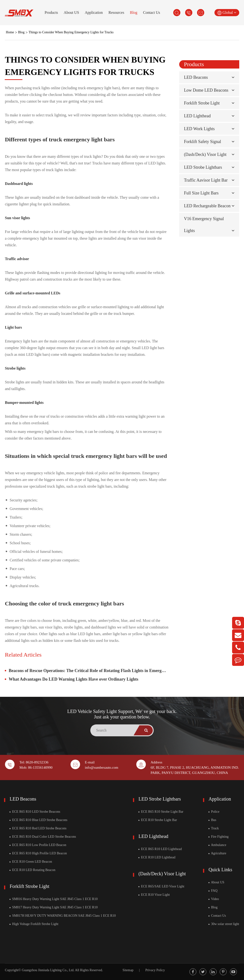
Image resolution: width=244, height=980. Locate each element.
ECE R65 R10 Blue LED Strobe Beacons (38, 820)
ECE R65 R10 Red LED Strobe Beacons (38, 828)
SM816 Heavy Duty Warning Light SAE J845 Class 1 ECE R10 (53, 899)
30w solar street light (224, 924)
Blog (134, 12)
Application (94, 12)
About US (71, 12)
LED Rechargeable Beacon (207, 206)
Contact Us (152, 12)
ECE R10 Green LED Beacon (31, 862)
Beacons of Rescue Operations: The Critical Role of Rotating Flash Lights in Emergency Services (89, 671)
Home (10, 32)
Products (51, 12)
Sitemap (128, 970)
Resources (116, 12)
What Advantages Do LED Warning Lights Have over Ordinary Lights (73, 679)
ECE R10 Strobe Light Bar (158, 820)
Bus (212, 820)
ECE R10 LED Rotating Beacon (32, 870)
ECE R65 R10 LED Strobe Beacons (35, 812)
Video (214, 899)
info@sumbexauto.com (102, 767)
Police (214, 812)
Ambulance (217, 845)
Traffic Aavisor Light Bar (206, 180)
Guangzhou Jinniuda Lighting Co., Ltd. (48, 970)
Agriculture (217, 853)
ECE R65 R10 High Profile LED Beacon (38, 853)
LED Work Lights (199, 129)
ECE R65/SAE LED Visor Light (161, 886)
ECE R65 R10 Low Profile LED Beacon (38, 845)
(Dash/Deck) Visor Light (205, 154)
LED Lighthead (197, 116)
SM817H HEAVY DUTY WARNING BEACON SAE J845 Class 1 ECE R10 (63, 916)
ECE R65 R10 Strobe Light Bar (161, 812)
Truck (214, 828)
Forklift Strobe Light (202, 103)
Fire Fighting (219, 837)
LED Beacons (196, 77)
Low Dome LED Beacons (206, 90)
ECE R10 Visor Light (154, 895)
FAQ (213, 891)
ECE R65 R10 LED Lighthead (160, 849)
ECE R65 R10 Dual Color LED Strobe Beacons (43, 837)
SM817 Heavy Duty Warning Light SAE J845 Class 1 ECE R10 (53, 907)
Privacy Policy (155, 970)
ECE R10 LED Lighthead (157, 857)
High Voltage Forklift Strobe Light (34, 924)
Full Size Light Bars (201, 193)
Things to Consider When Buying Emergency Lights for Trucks (71, 32)
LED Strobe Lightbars (203, 167)
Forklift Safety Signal (203, 142)
